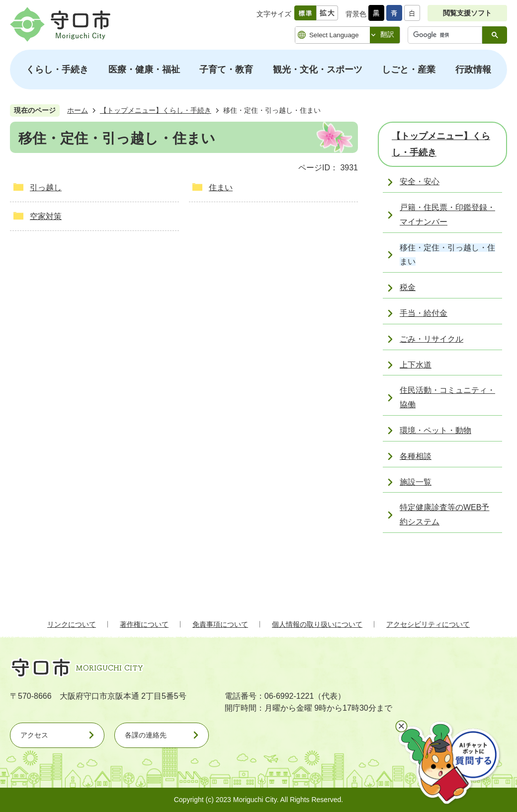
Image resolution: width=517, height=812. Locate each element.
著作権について (144, 624)
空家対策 (46, 216)
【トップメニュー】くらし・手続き (156, 110)
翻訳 (387, 34)
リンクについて (72, 624)
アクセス (34, 735)
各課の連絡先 (146, 735)
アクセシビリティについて (428, 624)
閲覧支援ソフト (467, 13)
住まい (221, 187)
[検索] (447, 35)
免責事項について (220, 624)
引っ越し (46, 187)
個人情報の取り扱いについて (317, 624)
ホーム (78, 110)
